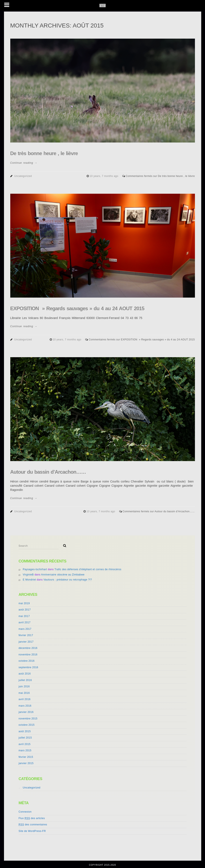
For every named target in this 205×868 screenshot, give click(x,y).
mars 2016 (25, 706)
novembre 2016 (28, 655)
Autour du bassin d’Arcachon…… (48, 472)
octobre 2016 (27, 661)
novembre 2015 (28, 719)
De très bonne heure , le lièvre (44, 153)
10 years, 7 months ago (104, 176)
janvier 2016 (26, 712)
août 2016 (25, 674)
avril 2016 (25, 699)
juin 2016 (24, 686)
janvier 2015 (26, 763)
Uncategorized (23, 176)
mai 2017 (24, 616)
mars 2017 (25, 629)
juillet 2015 (25, 738)
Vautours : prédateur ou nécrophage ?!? (68, 580)
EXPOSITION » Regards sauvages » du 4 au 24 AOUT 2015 (77, 308)
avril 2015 (25, 744)
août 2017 (25, 610)
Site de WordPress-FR (32, 831)
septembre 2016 (29, 667)
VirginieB (28, 575)
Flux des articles (32, 818)
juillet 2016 (25, 680)
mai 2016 (24, 693)
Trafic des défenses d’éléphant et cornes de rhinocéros (88, 569)
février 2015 (26, 757)
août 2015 (25, 731)
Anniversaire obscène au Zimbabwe (63, 575)
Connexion (25, 812)
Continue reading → (24, 163)
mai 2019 (24, 603)
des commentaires (33, 825)
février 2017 (26, 635)
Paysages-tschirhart (35, 569)
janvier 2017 (26, 642)
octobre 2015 (27, 725)
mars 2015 (25, 750)
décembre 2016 (28, 648)
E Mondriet (29, 580)
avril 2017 (25, 622)
